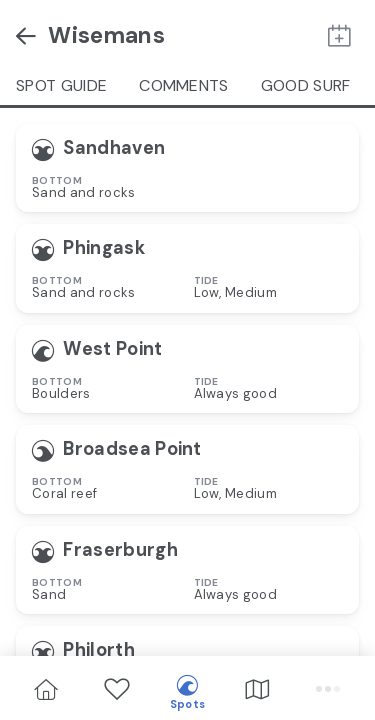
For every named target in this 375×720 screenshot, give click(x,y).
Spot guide (61, 85)
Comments (184, 85)
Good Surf (306, 85)
